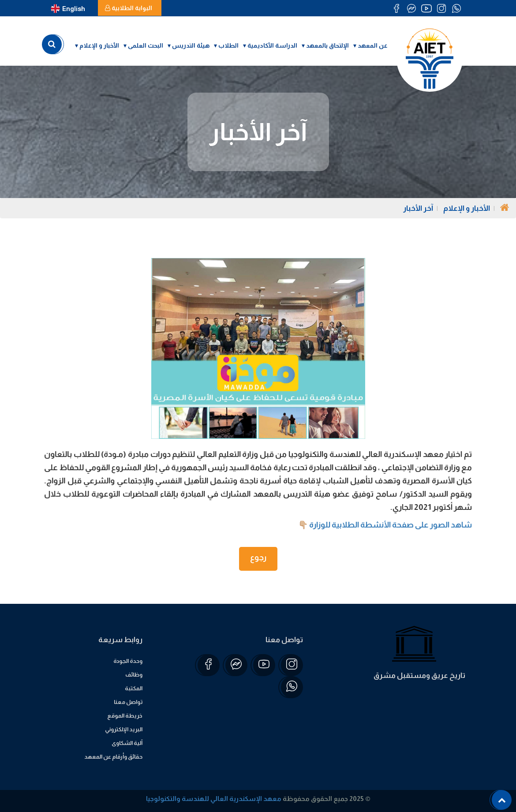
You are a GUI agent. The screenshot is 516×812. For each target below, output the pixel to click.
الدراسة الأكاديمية (272, 45)
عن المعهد (373, 45)
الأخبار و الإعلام (99, 45)
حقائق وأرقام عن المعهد (113, 757)
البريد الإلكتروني (124, 729)
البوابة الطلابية (129, 8)
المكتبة (134, 688)
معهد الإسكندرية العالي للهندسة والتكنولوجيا (214, 799)
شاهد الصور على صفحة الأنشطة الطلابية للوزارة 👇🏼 (382, 525)
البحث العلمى (146, 45)
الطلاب (228, 45)
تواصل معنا (128, 702)
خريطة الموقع (125, 716)
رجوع (258, 558)
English (68, 9)
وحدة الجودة (128, 661)
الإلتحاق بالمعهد (327, 45)
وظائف (134, 675)
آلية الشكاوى (127, 743)
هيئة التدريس (191, 45)
